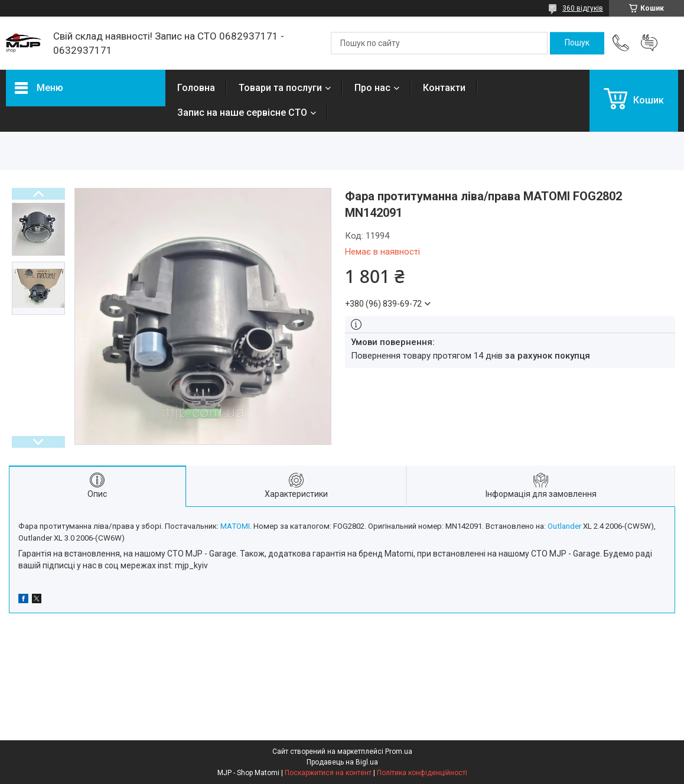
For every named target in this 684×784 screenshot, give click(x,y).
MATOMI (235, 526)
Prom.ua (399, 752)
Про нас (372, 88)
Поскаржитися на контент (328, 773)
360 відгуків (583, 8)
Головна (196, 88)
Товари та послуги (280, 88)
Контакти (444, 88)
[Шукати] (577, 43)
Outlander (564, 526)
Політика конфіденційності (422, 773)
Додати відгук (649, 43)
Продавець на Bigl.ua (342, 762)
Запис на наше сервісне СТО (242, 113)
